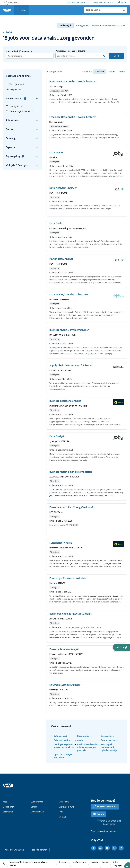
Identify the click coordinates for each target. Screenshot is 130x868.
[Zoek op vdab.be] (105, 10)
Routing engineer (109, 740)
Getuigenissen (37, 812)
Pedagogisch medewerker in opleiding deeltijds (110, 747)
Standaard (100, 72)
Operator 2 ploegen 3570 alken (63, 756)
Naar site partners (102, 2)
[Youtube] (107, 848)
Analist (81, 740)
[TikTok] (121, 848)
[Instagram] (114, 848)
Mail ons (100, 814)
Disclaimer (64, 862)
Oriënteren (8, 812)
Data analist (83, 736)
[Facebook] (94, 848)
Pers (61, 812)
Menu (23, 10)
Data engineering (62, 740)
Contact (63, 817)
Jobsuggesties (82, 25)
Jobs (7, 32)
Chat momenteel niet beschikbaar (111, 822)
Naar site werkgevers (77, 2)
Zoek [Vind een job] (116, 56)
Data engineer (108, 736)
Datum (112, 72)
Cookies (105, 862)
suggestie (102, 831)
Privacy (94, 862)
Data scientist (60, 736)
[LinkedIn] (100, 848)
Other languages (118, 864)
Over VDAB (64, 802)
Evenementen (37, 802)
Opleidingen (9, 807)
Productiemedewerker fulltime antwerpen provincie (88, 747)
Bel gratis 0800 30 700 (107, 807)
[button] (121, 647)
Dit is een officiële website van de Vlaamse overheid (29, 864)
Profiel (122, 72)
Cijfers (34, 807)
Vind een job (65, 25)
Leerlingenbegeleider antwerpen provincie (64, 746)
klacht (113, 831)
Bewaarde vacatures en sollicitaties (109, 25)
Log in (124, 2)
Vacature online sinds (23, 76)
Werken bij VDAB (67, 807)
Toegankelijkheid (80, 862)
